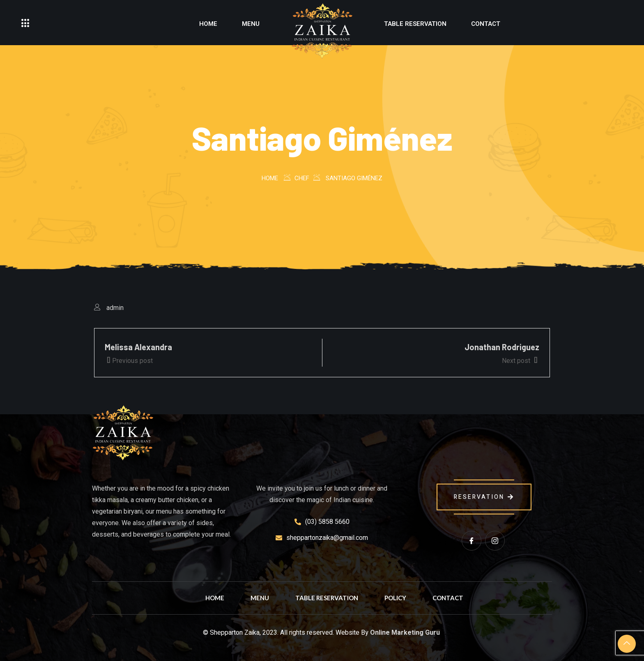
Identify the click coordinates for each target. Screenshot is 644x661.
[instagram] (495, 541)
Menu (251, 24)
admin (115, 308)
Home (208, 24)
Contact (486, 24)
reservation (484, 497)
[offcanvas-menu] (25, 24)
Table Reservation (415, 24)
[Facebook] (471, 541)
